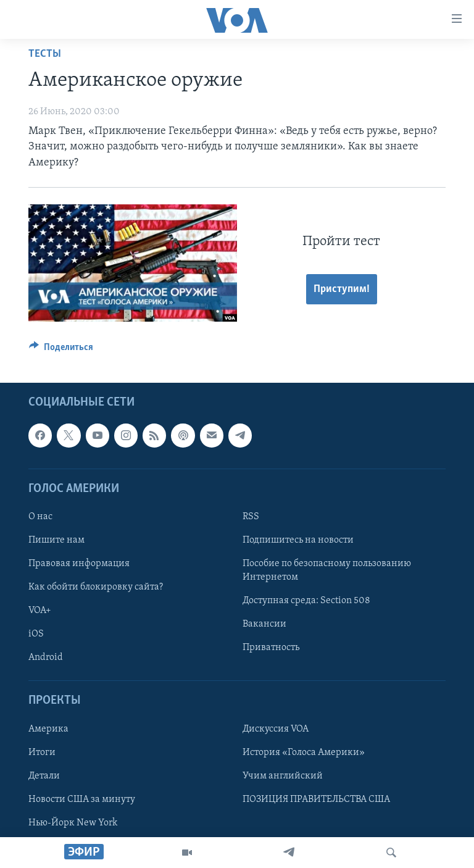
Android (46, 657)
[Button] (61, 350)
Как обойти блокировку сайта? (96, 587)
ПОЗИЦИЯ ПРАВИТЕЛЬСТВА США (316, 799)
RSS (251, 517)
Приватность (271, 648)
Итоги (42, 753)
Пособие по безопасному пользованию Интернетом (327, 570)
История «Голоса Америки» (304, 753)
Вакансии (264, 624)
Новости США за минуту (82, 799)
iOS (36, 634)
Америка (48, 729)
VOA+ (40, 611)
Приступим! (342, 289)
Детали (44, 776)
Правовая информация (79, 564)
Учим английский (283, 776)
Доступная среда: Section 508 (306, 601)
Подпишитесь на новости (298, 540)
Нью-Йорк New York (73, 823)
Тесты (45, 54)
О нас (40, 517)
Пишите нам (56, 540)
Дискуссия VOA (276, 729)
